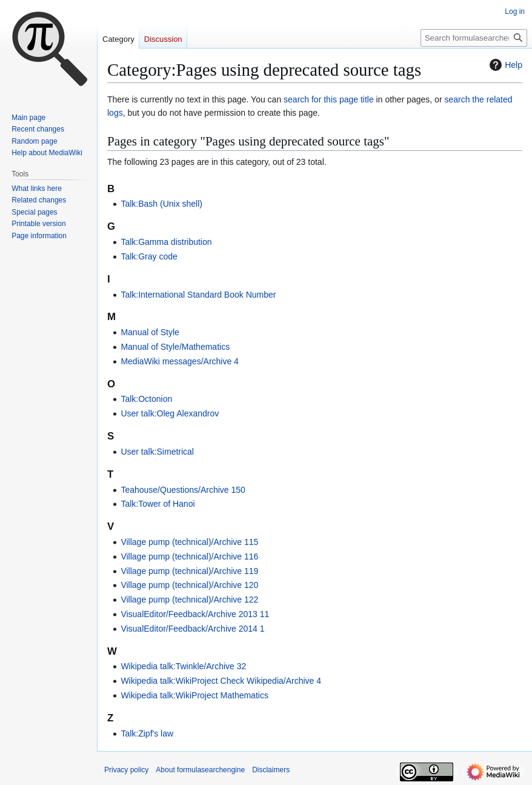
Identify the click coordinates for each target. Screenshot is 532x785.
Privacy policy (126, 770)
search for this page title (329, 99)
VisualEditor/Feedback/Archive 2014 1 (192, 629)
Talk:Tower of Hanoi (158, 504)
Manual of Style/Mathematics (175, 347)
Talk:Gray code (149, 256)
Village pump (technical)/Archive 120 (189, 585)
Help (504, 65)
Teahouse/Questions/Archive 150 (183, 490)
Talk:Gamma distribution (166, 242)
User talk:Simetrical (157, 452)
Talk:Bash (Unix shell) (161, 204)
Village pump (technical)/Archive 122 (189, 600)
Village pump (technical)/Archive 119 (189, 571)
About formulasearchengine (200, 770)
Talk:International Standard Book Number (198, 295)
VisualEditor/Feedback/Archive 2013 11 (195, 614)
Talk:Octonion (146, 399)
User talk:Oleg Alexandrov (170, 413)
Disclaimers (271, 770)
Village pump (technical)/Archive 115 (189, 542)
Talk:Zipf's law (147, 733)
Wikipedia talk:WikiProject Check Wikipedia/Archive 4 (221, 681)
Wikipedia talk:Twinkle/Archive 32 (183, 666)
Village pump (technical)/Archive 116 (189, 556)
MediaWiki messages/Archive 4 (180, 361)
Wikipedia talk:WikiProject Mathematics (195, 695)
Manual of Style (150, 332)
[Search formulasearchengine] (474, 38)
